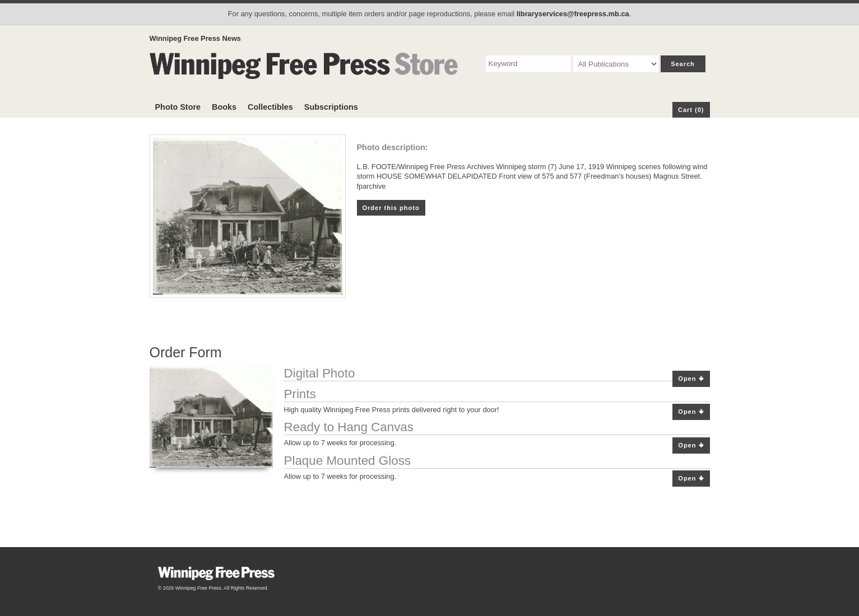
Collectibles (270, 107)
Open (691, 379)
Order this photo (391, 208)
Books (224, 107)
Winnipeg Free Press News (195, 38)
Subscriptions (331, 107)
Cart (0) (691, 110)
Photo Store (178, 107)
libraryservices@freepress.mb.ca (573, 14)
